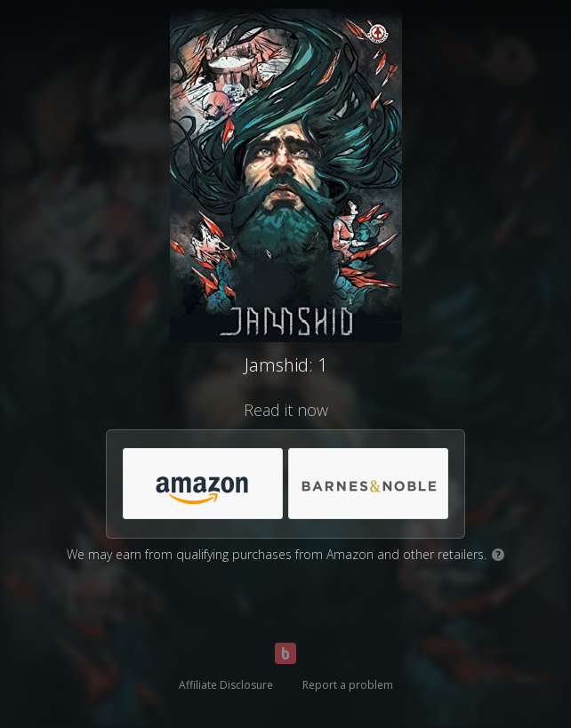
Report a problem (348, 685)
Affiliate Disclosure (226, 685)
